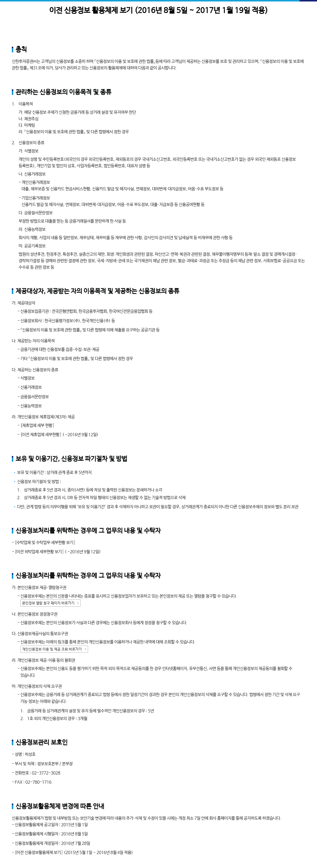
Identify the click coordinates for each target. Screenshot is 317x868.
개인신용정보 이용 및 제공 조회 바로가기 (52, 649)
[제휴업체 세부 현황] (37, 426)
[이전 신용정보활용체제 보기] (39, 853)
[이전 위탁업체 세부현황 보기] (39, 552)
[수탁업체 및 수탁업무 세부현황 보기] (45, 543)
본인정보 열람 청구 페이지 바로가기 (48, 603)
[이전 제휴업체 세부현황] (41, 435)
